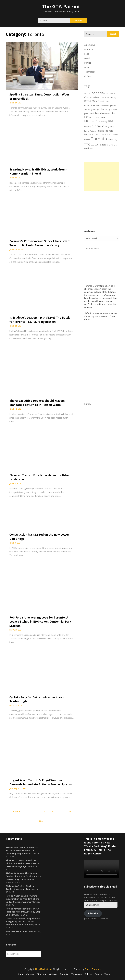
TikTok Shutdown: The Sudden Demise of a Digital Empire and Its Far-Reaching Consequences (23, 876)
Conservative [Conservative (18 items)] (110, 94)
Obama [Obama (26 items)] (88, 127)
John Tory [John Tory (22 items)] (88, 114)
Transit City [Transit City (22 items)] (112, 140)
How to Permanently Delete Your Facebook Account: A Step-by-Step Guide (23, 912)
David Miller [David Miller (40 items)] (91, 101)
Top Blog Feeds (92, 249)
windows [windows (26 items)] (88, 148)
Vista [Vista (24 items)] (111, 145)
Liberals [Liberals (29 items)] (106, 114)
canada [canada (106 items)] (98, 93)
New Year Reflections (16, 931)
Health (87, 58)
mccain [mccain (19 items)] (92, 117)
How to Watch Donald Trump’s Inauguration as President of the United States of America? (22, 899)
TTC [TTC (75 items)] (87, 144)
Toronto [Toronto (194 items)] (99, 139)
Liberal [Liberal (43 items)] (97, 113)
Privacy (88, 404)
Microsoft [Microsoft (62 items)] (91, 121)
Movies (88, 63)
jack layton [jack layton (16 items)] (113, 110)
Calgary (30, 974)
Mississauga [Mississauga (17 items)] (103, 122)
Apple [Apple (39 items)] (88, 93)
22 (70, 811)
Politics (88, 974)
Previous (17, 811)
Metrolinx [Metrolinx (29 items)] (100, 117)
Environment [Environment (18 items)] (101, 106)
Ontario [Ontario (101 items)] (98, 126)
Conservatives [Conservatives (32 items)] (92, 97)
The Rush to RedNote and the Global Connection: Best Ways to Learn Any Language (22, 863)
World (107, 974)
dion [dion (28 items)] (107, 101)
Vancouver (77, 974)
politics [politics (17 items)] (111, 127)
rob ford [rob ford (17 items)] (95, 134)
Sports (98, 974)
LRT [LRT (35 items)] (86, 117)
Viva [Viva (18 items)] (116, 145)
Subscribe (93, 913)
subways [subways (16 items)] (87, 140)
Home (20, 974)
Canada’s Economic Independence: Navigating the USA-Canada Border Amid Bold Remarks (23, 922)
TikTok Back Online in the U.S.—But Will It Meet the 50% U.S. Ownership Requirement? (22, 850)
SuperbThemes (93, 969)
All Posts (88, 76)
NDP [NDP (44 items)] (111, 121)
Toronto (64, 974)
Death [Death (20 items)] (102, 101)
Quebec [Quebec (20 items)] (88, 134)
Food (87, 54)
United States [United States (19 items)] (103, 145)
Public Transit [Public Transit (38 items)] (105, 131)
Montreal (42, 974)
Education (89, 49)
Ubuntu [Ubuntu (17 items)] (94, 145)
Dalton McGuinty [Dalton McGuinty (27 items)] (108, 97)
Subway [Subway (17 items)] (115, 134)
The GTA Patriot (61, 6)
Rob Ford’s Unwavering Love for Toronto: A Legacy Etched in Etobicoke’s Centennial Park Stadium (40, 622)
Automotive (90, 45)
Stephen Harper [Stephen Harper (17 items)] (105, 134)
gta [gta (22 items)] (98, 109)
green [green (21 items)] (93, 109)
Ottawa (53, 974)
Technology (90, 72)
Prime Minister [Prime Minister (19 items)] (90, 131)
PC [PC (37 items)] (106, 126)
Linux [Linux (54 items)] (114, 113)
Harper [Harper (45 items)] (104, 109)
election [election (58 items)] (90, 105)
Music (87, 67)
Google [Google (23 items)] (110, 105)
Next (42, 821)
